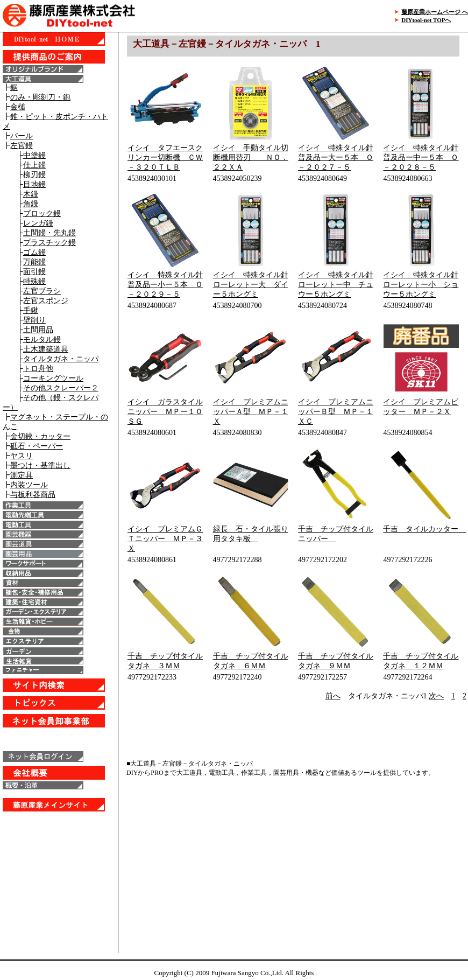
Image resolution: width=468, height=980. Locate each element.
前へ (333, 696)
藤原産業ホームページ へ (435, 12)
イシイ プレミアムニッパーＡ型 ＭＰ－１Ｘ (251, 412)
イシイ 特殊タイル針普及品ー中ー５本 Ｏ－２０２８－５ (421, 157)
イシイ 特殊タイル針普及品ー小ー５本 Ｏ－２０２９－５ (165, 285)
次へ (436, 696)
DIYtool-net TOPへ (426, 20)
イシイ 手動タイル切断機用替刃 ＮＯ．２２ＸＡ (251, 157)
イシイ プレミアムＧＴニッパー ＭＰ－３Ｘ (165, 539)
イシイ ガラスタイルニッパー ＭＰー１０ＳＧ (165, 412)
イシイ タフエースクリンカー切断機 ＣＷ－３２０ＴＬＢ (165, 157)
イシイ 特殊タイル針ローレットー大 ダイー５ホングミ (251, 285)
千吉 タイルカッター (424, 529)
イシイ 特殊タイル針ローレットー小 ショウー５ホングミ (421, 285)
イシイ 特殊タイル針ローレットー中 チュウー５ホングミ (336, 285)
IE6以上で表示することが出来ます (59, 436)
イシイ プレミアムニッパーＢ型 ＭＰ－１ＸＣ (336, 412)
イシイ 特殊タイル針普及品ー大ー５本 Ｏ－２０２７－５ (336, 157)
